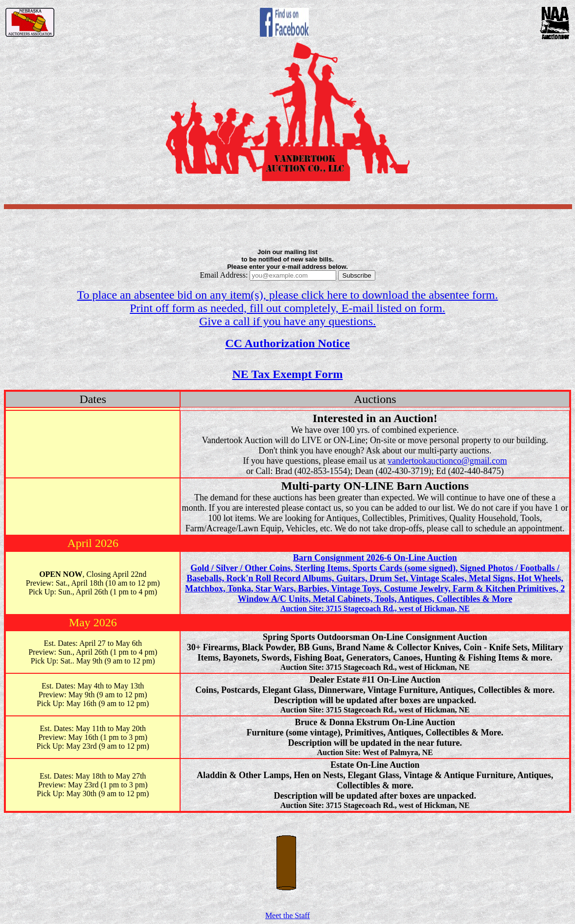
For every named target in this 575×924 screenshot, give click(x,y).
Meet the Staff (287, 912)
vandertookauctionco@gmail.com (447, 461)
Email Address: (268, 275)
